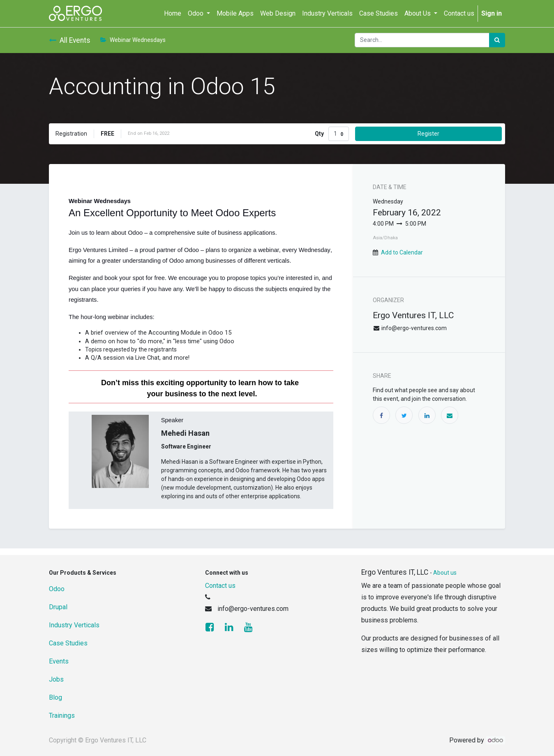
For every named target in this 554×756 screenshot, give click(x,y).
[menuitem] (173, 14)
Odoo (57, 589)
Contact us (220, 586)
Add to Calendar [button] (402, 252)
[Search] (497, 40)
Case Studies (68, 643)
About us (445, 573)
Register (428, 134)
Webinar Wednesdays (133, 40)
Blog (55, 697)
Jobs (56, 679)
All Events (70, 40)
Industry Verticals (74, 625)
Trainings (62, 716)
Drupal (58, 607)
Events (59, 661)
